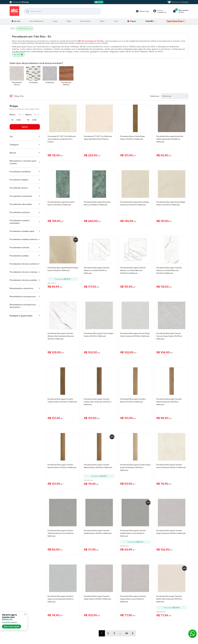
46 (127, 633)
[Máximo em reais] (33, 120)
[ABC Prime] (99, 2)
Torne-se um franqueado (178, 2)
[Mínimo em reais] (17, 120)
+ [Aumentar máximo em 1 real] (35, 115)
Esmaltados (33, 82)
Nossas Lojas (142, 11)
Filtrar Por (17, 96)
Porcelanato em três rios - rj (25, 28)
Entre (159, 10)
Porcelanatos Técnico (17, 84)
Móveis (102, 21)
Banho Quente (85, 21)
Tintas (116, 21)
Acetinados (50, 82)
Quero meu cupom (12, 626)
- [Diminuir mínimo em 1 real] (23, 115)
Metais (69, 21)
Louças (55, 21)
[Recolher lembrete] (25, 614)
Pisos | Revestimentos (36, 21)
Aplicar (25, 127)
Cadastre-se (162, 12)
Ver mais (18, 54)
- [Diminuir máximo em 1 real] (39, 115)
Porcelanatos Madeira (66, 84)
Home (13, 28)
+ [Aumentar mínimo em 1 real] (19, 115)
